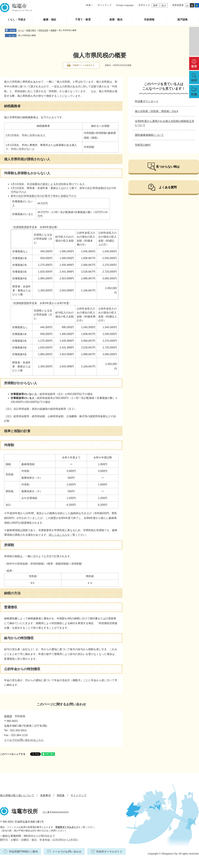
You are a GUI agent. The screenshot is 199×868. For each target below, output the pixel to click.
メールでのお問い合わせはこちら (24, 740)
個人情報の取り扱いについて (17, 795)
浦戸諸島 (182, 20)
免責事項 (45, 795)
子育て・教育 (83, 20)
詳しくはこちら (58, 535)
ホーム (21, 30)
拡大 (164, 5)
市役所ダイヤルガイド (67, 827)
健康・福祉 (50, 20)
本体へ (89, 5)
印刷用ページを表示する (84, 65)
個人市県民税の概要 (27, 35)
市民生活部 (43, 30)
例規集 (61, 795)
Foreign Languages (125, 5)
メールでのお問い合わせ (67, 852)
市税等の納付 (143, 145)
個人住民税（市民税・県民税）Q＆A (156, 111)
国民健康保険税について (149, 135)
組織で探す (31, 30)
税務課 (53, 30)
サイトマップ (104, 5)
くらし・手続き (17, 20)
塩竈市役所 (25, 811)
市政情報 (149, 20)
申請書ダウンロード (147, 101)
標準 (155, 5)
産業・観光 (116, 20)
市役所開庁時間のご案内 (23, 852)
